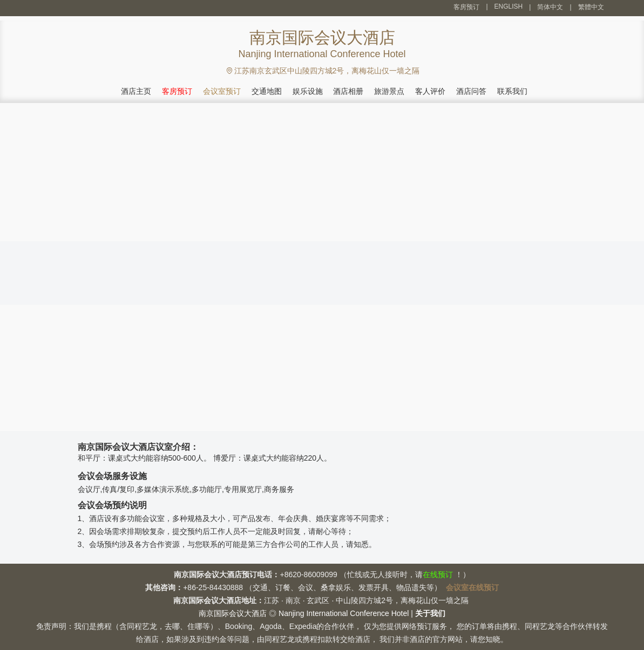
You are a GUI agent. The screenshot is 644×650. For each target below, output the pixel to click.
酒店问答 (471, 91)
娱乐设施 (308, 91)
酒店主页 (136, 91)
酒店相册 (348, 91)
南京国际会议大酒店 (233, 613)
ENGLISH (509, 6)
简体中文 (550, 7)
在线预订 (438, 574)
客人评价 (430, 91)
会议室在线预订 (472, 587)
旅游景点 (389, 91)
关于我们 (430, 613)
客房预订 (466, 7)
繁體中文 (591, 7)
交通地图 (267, 91)
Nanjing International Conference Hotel (344, 613)
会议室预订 (222, 91)
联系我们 (512, 91)
